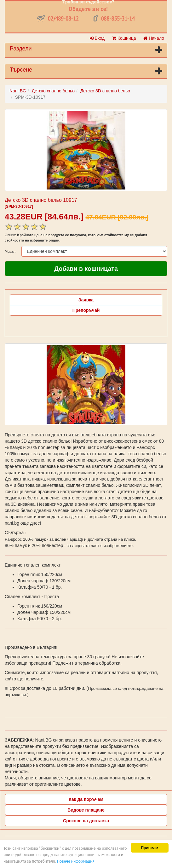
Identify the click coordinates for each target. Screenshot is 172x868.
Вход (97, 38)
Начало (154, 38)
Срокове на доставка (86, 821)
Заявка (86, 300)
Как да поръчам (86, 799)
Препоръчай (86, 310)
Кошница (124, 38)
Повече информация (76, 861)
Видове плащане (86, 810)
